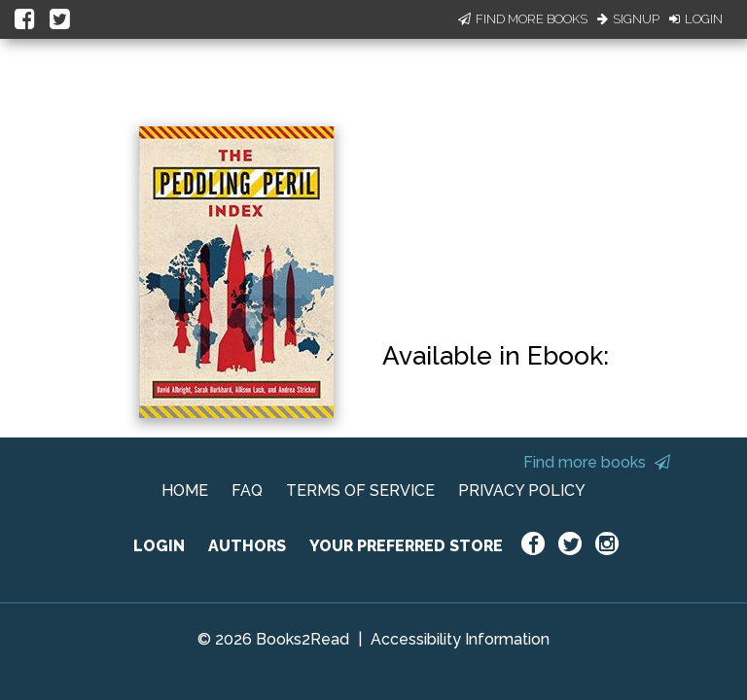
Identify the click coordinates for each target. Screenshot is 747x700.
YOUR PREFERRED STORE (406, 546)
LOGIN (159, 546)
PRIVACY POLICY (522, 490)
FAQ (247, 490)
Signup (628, 19)
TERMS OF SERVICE (360, 490)
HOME (185, 490)
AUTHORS (247, 546)
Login (696, 19)
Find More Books (523, 19)
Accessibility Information (460, 639)
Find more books (597, 462)
